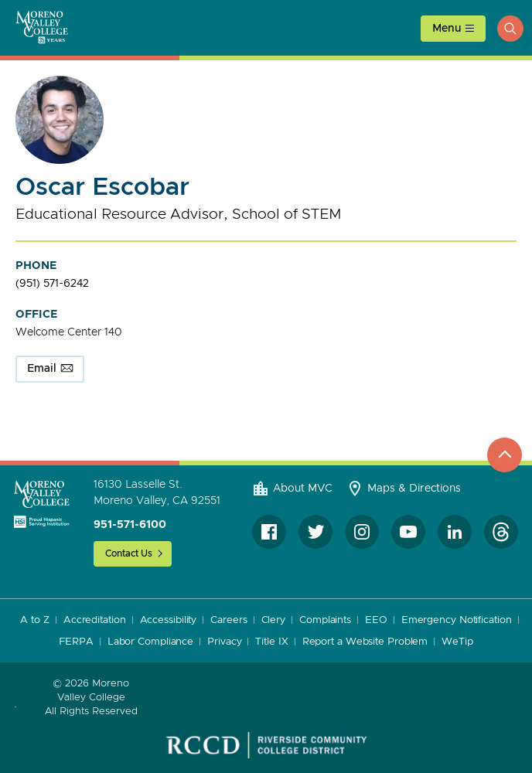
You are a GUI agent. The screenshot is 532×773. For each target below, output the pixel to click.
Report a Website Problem (365, 642)
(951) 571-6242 (52, 284)
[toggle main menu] (453, 29)
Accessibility (169, 620)
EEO (376, 620)
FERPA (76, 642)
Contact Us (129, 553)
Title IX (271, 642)
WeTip (457, 642)
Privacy (224, 642)
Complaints (325, 620)
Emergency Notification (457, 620)
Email (42, 369)
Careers (228, 620)
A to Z (34, 620)
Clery (274, 620)
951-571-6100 (130, 525)
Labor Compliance (150, 642)
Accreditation (95, 620)
